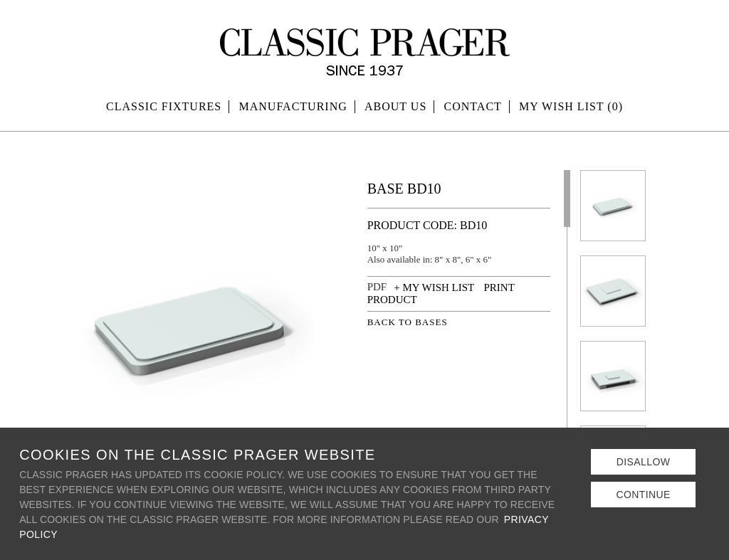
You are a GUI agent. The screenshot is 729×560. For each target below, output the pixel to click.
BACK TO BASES (408, 322)
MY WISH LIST (571, 106)
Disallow (644, 462)
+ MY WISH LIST (434, 287)
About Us (395, 106)
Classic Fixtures (164, 106)
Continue (643, 495)
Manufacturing (293, 106)
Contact (473, 106)
